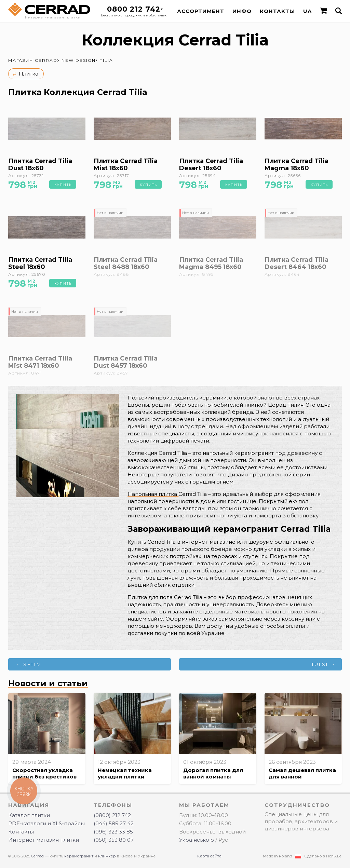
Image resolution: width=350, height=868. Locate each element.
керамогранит (79, 856)
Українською (197, 840)
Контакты (277, 11)
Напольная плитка (153, 494)
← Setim (29, 664)
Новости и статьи (48, 683)
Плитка (29, 74)
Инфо (242, 11)
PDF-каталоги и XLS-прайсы (46, 823)
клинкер (107, 856)
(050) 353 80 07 (114, 840)
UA (307, 11)
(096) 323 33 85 (113, 832)
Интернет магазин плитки (44, 840)
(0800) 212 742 (112, 815)
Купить (63, 185)
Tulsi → (324, 664)
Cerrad (37, 856)
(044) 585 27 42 (114, 823)
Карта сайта (209, 856)
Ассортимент (201, 11)
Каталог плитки (29, 815)
